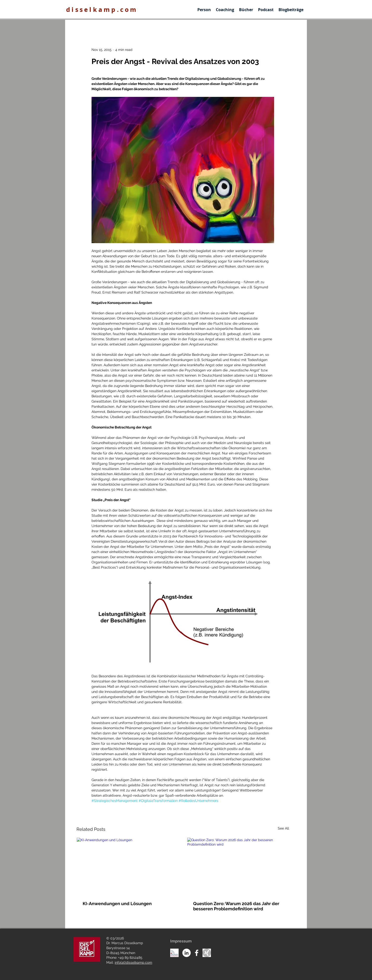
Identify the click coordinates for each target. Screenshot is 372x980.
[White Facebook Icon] (197, 953)
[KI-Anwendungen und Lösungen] (128, 866)
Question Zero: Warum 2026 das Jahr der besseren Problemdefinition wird (236, 906)
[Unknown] (207, 953)
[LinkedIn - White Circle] (186, 953)
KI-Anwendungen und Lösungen (117, 904)
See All (283, 828)
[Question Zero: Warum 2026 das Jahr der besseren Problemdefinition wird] (238, 866)
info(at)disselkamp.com (133, 962)
